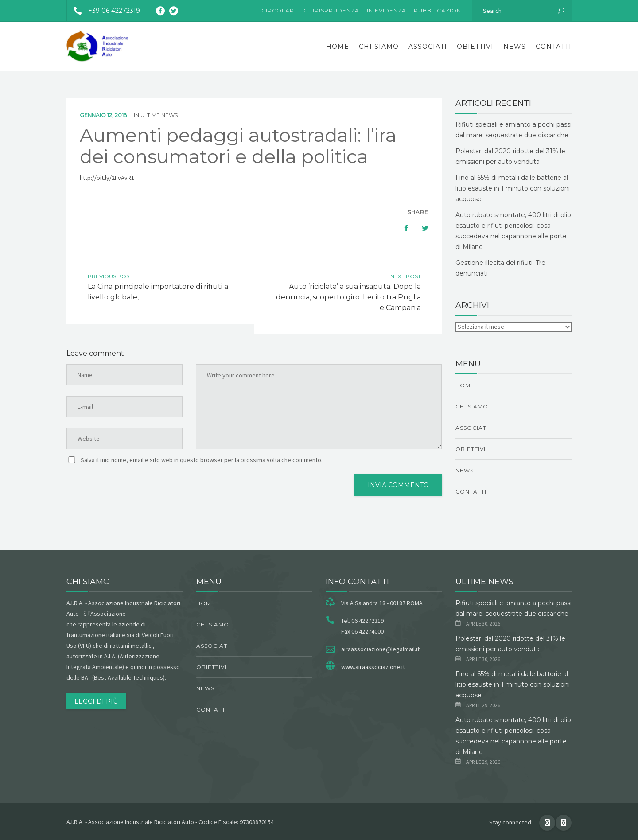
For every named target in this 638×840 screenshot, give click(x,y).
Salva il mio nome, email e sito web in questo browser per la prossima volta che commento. (202, 460)
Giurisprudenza (331, 10)
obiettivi (475, 47)
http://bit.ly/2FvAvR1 (107, 178)
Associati (428, 47)
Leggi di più (96, 701)
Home (338, 47)
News (515, 47)
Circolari (279, 10)
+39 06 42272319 (103, 11)
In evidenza (387, 10)
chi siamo (379, 47)
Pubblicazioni (438, 10)
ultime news (159, 115)
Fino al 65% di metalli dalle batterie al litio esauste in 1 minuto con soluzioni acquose (513, 188)
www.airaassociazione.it (373, 667)
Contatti (554, 47)
